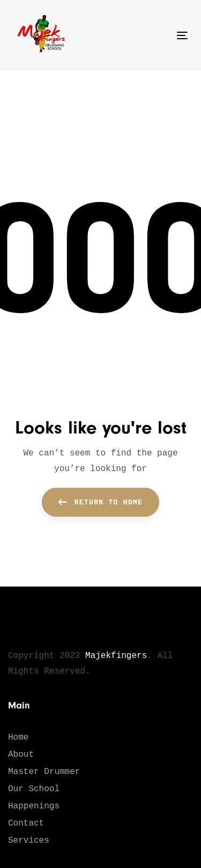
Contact (26, 823)
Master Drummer (44, 772)
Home (18, 737)
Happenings (34, 806)
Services (29, 841)
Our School (34, 789)
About (21, 755)
